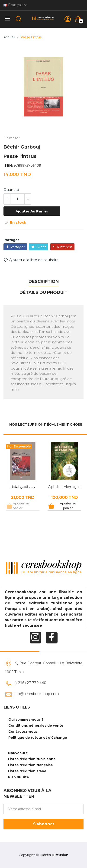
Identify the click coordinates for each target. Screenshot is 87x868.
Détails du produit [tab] (43, 292)
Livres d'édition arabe (27, 771)
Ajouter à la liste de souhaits (31, 260)
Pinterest (65, 247)
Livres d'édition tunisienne (32, 759)
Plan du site (19, 777)
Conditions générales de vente (36, 726)
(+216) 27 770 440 (30, 683)
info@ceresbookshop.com (36, 694)
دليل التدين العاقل (23, 487)
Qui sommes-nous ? (26, 719)
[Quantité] (17, 199)
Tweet (41, 247)
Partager (17, 247)
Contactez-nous (23, 732)
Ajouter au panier (32, 211)
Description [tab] (44, 282)
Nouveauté (18, 753)
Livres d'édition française (31, 765)
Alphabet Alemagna (64, 487)
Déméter (12, 138)
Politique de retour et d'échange (38, 738)
